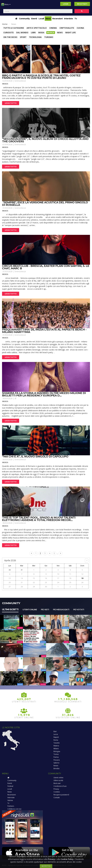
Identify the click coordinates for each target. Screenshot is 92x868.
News (48, 19)
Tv (76, 19)
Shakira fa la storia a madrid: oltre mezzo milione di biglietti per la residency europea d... (44, 394)
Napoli (56, 737)
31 (22, 570)
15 (34, 578)
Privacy (56, 789)
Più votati (79, 610)
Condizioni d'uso (60, 786)
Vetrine (10, 800)
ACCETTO (46, 866)
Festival (10, 786)
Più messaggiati (61, 610)
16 (46, 578)
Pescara (57, 760)
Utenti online (30, 610)
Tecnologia (35, 37)
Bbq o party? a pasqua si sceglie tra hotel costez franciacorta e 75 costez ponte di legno (41, 77)
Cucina (80, 28)
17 (58, 578)
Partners (11, 806)
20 (10, 582)
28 (22, 587)
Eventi (34, 19)
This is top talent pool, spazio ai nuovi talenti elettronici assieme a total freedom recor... (39, 519)
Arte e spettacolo (37, 28)
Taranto (57, 743)
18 (70, 578)
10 (58, 574)
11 (70, 574)
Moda (41, 32)
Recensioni (57, 19)
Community (24, 19)
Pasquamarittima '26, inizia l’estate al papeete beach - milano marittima (44, 331)
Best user (57, 783)
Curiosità (8, 32)
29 (34, 587)
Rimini (56, 766)
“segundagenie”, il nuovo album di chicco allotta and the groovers (45, 140)
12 (82, 574)
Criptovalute (67, 28)
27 (10, 587)
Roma (56, 740)
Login (66, 4)
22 (34, 582)
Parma (56, 757)
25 (70, 582)
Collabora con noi (14, 809)
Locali (41, 19)
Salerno (56, 763)
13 (10, 578)
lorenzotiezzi (20, 81)
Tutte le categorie (14, 28)
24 (58, 582)
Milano (56, 749)
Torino (56, 754)
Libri (33, 32)
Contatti (57, 798)
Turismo (49, 37)
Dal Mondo (22, 32)
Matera (56, 746)
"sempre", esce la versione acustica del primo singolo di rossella (45, 204)
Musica (51, 32)
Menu (6, 5)
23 (46, 582)
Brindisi (56, 768)
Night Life (71, 32)
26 (82, 582)
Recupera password (61, 795)
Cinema (53, 28)
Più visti (45, 610)
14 (22, 578)
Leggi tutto (11, 103)
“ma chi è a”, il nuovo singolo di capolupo (35, 457)
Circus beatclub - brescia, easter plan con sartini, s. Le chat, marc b (46, 267)
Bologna (57, 751)
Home (5, 24)
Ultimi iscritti (10, 609)
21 (22, 582)
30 (10, 570)
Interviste (68, 19)
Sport (23, 37)
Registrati (82, 4)
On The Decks (10, 37)
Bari (55, 731)
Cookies (57, 792)
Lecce (56, 734)
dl (15, 398)
